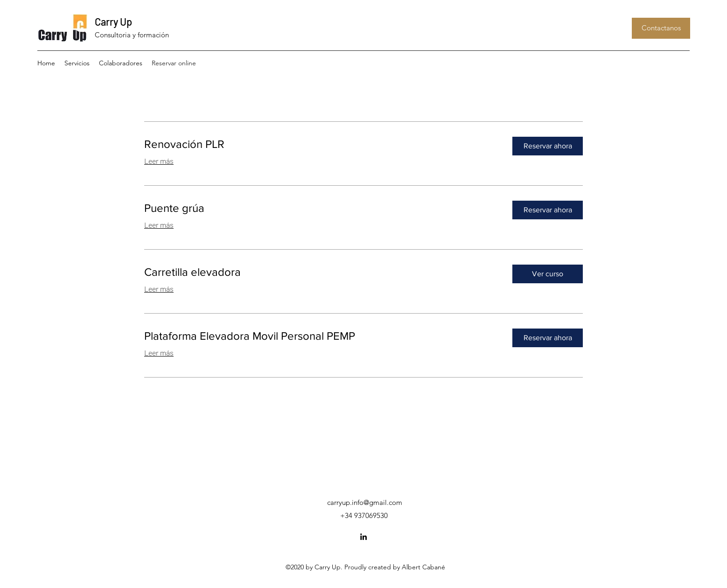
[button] (661, 28)
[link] (321, 144)
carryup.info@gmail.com (365, 502)
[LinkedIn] (363, 537)
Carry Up (113, 21)
